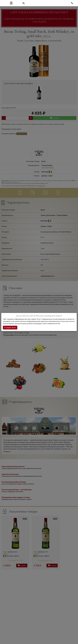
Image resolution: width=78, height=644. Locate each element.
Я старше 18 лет (10, 328)
